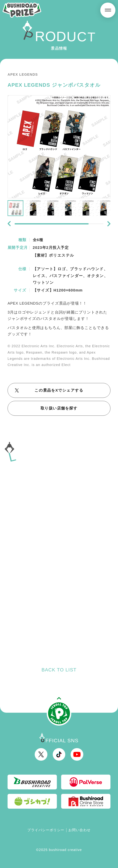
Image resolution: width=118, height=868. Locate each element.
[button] (9, 224)
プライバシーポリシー (46, 830)
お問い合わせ (79, 830)
